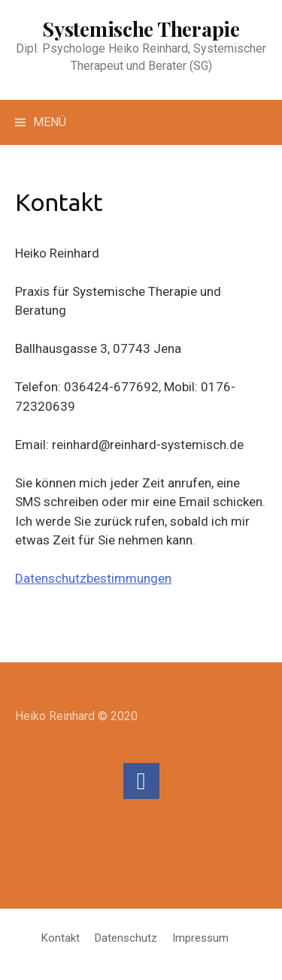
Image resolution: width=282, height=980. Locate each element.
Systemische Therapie (141, 29)
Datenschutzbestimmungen (93, 578)
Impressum (200, 938)
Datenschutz (126, 938)
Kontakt (61, 938)
